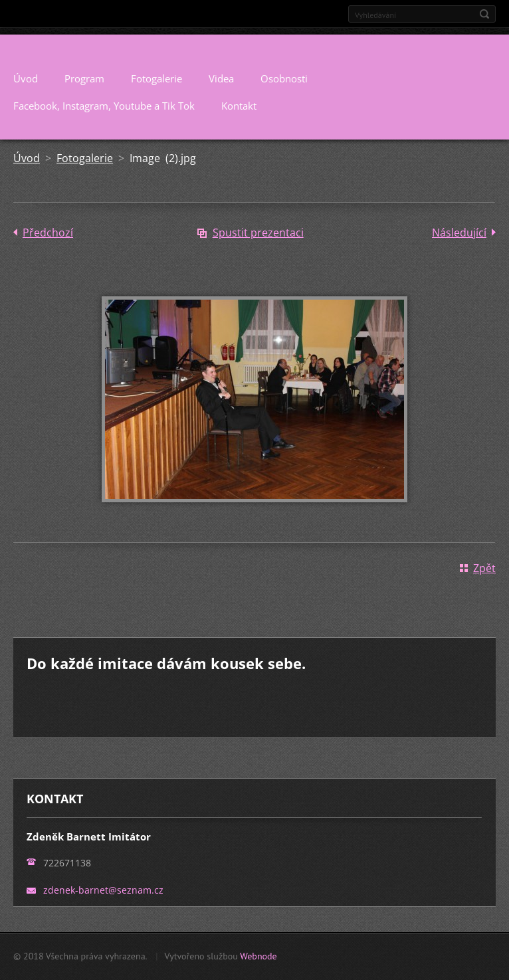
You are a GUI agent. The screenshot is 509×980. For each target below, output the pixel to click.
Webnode (258, 956)
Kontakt (239, 106)
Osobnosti (284, 78)
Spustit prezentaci (258, 233)
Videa (221, 78)
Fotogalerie (156, 78)
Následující (459, 233)
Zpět (484, 568)
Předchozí (48, 233)
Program (84, 78)
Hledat (484, 14)
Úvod (26, 78)
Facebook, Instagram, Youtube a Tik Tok (104, 106)
